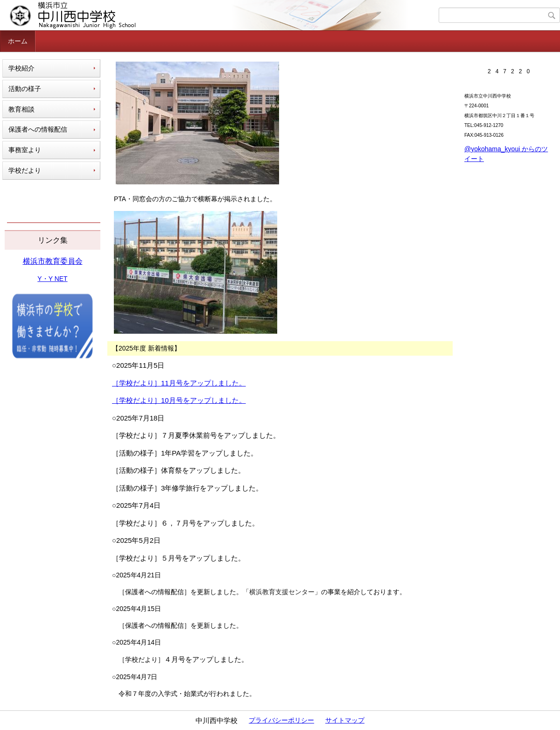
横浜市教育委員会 (53, 261)
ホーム (18, 41)
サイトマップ (345, 720)
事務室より (25, 150)
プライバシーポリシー (281, 720)
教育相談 (21, 109)
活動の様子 (25, 89)
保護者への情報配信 (38, 129)
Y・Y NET (52, 279)
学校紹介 (21, 68)
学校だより (25, 170)
